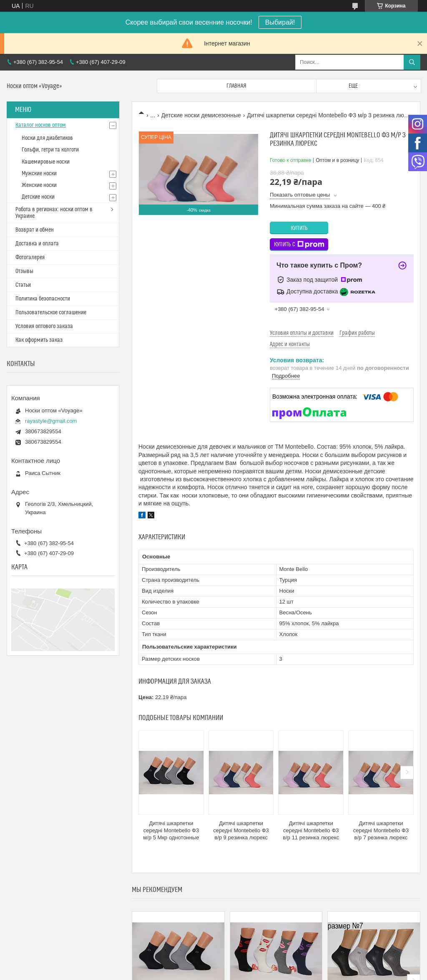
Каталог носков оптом (41, 125)
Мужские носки (39, 174)
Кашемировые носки (46, 162)
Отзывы (24, 271)
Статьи (23, 285)
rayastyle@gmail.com (51, 421)
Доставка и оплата (37, 244)
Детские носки (38, 197)
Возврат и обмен (35, 230)
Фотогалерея (30, 258)
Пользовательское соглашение (51, 313)
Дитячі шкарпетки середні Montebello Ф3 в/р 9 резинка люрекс (241, 830)
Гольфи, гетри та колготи (50, 150)
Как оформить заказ (39, 340)
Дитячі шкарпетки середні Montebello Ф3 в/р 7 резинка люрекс (381, 830)
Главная (236, 86)
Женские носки (39, 185)
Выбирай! (280, 22)
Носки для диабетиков (47, 138)
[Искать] (412, 62)
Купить (299, 228)
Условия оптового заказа (44, 326)
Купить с (299, 245)
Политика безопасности (43, 299)
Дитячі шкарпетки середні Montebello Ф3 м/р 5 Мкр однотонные (171, 830)
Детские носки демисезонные (201, 115)
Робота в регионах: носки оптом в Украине (54, 213)
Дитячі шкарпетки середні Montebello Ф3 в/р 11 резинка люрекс (311, 830)
